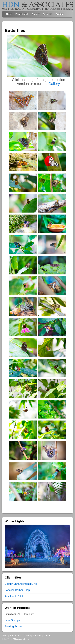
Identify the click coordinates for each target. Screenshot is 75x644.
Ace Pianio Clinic (14, 596)
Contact (60, 14)
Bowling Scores (14, 626)
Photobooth (22, 14)
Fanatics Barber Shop (17, 590)
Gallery (36, 14)
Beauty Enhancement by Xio (21, 584)
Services (48, 14)
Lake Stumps (12, 620)
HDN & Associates (20, 639)
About (9, 14)
